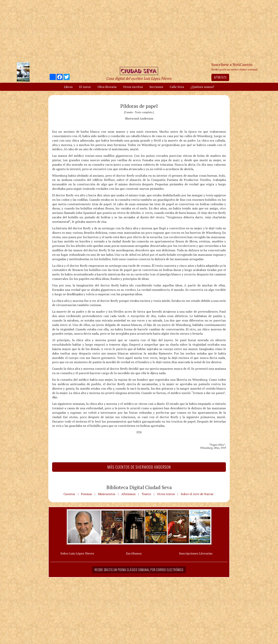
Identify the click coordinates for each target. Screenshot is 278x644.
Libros (68, 87)
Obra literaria (107, 87)
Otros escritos (133, 87)
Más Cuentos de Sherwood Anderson (139, 467)
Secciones (156, 87)
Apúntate (220, 77)
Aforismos (128, 494)
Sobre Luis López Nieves (77, 553)
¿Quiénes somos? (202, 87)
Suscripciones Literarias (196, 553)
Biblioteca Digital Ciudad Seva (139, 487)
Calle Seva (177, 87)
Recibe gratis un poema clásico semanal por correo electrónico (139, 570)
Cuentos (69, 494)
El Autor (85, 87)
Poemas (86, 494)
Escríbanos (134, 553)
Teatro (146, 494)
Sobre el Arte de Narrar (197, 494)
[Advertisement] (139, 31)
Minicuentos (107, 494)
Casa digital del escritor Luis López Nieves (139, 78)
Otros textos (166, 494)
